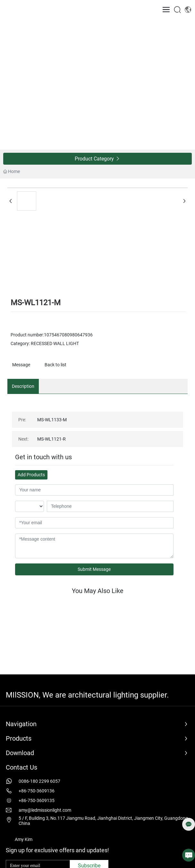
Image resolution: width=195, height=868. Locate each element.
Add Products (31, 475)
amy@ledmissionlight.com (45, 810)
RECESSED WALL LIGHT (55, 343)
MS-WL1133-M (52, 420)
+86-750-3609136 (37, 791)
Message (21, 365)
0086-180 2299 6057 (39, 781)
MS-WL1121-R (51, 439)
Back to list (55, 365)
